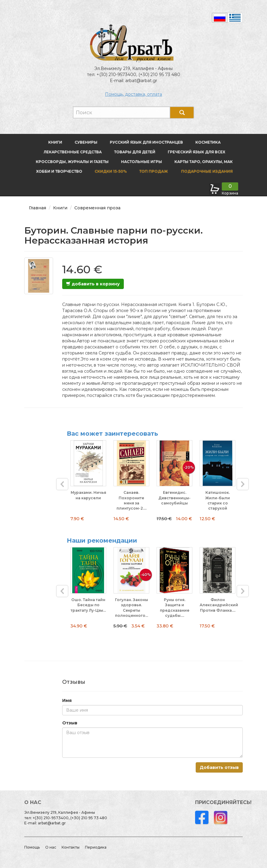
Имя (67, 700)
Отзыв (70, 723)
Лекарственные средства (73, 152)
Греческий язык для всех (196, 152)
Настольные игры (142, 162)
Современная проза (97, 208)
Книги (55, 142)
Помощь (32, 847)
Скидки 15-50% (111, 171)
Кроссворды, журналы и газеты (72, 162)
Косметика (208, 142)
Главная (37, 208)
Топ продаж (154, 171)
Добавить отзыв (219, 767)
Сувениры (86, 142)
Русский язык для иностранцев (146, 142)
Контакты (71, 847)
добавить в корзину (93, 284)
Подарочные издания (206, 171)
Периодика (96, 847)
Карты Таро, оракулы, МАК (204, 162)
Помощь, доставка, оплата (133, 94)
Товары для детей (135, 152)
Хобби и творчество (59, 171)
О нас (51, 847)
